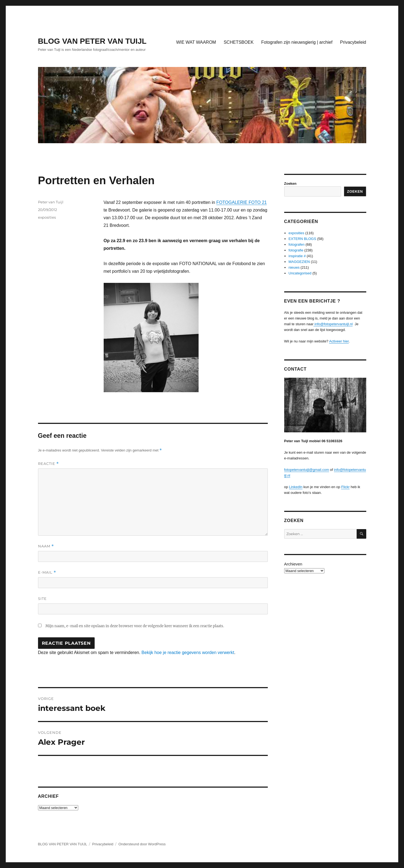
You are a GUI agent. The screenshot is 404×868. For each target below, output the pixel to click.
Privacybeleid (353, 42)
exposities (47, 217)
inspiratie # (297, 256)
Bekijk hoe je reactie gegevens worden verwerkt (188, 653)
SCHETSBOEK (239, 42)
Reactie (48, 464)
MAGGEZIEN (299, 262)
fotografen (297, 244)
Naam (46, 546)
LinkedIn (296, 487)
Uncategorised (300, 273)
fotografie (296, 250)
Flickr (345, 487)
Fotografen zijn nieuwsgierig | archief (297, 42)
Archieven (293, 564)
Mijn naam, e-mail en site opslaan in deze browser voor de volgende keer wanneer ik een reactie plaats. (135, 626)
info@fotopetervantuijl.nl (333, 324)
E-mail (47, 572)
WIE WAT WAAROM (196, 42)
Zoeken (290, 184)
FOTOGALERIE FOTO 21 (242, 202)
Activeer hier (339, 341)
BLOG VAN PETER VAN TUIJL (92, 41)
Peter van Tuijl (51, 202)
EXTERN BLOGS (302, 239)
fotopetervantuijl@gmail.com (307, 470)
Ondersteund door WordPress (142, 844)
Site (42, 599)
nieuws (294, 267)
